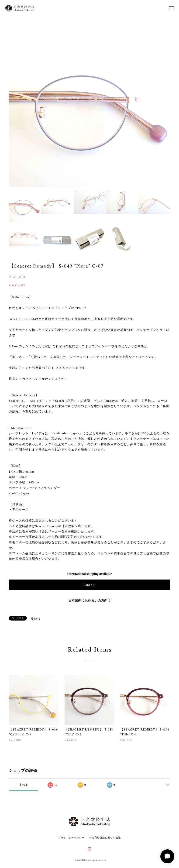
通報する (36, 619)
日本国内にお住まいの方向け (89, 601)
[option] (89, 106)
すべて (24, 785)
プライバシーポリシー (71, 838)
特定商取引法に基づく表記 (105, 838)
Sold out (89, 585)
